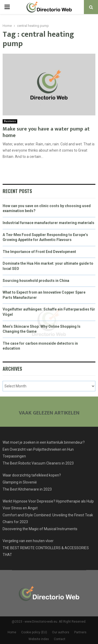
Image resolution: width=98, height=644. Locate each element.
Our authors (61, 632)
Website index (39, 639)
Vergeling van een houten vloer (28, 541)
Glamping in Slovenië (20, 482)
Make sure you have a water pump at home (46, 132)
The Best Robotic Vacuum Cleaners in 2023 (38, 463)
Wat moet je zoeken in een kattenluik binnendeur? (44, 442)
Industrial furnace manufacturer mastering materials (48, 223)
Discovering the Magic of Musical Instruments (40, 529)
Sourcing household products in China (36, 281)
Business (10, 121)
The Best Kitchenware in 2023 (27, 489)
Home (12, 632)
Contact (60, 639)
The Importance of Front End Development (39, 252)
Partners (80, 632)
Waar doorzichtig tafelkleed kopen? (32, 475)
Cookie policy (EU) (34, 632)
